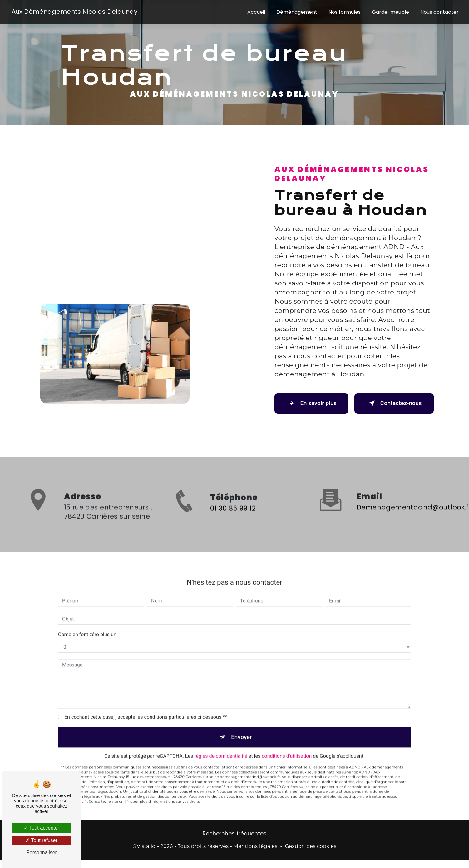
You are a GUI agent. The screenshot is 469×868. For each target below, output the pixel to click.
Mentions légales (256, 847)
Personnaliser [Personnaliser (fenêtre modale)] (42, 853)
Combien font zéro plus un (87, 627)
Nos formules (344, 12)
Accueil (256, 12)
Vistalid (146, 847)
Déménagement (296, 12)
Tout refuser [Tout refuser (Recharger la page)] (42, 840)
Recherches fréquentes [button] (235, 834)
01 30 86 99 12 (233, 516)
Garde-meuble (390, 12)
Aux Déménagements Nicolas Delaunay (75, 12)
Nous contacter (439, 12)
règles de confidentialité (221, 749)
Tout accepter (41, 828)
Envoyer (242, 730)
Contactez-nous (393, 403)
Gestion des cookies (311, 847)
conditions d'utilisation (287, 749)
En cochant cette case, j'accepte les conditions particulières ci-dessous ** (146, 709)
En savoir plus (313, 403)
